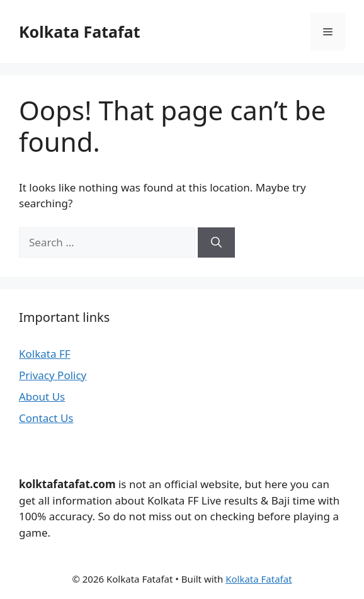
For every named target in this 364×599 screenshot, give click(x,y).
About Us (42, 396)
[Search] (216, 242)
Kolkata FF (45, 354)
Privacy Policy (53, 375)
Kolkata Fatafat (80, 31)
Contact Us (46, 418)
